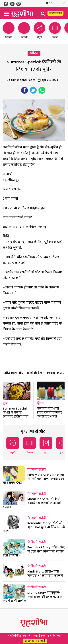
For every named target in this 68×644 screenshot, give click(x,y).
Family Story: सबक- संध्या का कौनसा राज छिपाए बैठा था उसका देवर (33, 479)
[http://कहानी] (24, 32)
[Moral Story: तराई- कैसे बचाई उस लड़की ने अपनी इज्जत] (14, 498)
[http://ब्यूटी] (39, 32)
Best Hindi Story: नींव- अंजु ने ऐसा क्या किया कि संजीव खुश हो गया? (34, 551)
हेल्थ (62, 452)
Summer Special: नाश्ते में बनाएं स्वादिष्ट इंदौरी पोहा (16, 413)
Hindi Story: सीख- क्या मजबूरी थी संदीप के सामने (45, 574)
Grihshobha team (23, 80)
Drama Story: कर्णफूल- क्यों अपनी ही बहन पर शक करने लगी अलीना (33, 597)
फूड (5, 403)
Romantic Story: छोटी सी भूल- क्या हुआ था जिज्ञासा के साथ (34, 527)
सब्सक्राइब (55, 13)
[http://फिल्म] (55, 32)
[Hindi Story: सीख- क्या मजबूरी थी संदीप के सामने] (14, 570)
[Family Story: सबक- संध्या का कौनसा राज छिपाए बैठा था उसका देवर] (14, 474)
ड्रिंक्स (41, 403)
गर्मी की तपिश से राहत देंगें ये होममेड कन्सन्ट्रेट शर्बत (50, 413)
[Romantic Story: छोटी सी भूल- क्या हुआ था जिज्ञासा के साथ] (14, 522)
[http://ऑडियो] (9, 32)
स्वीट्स (34, 53)
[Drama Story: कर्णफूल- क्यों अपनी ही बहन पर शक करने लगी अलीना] (14, 591)
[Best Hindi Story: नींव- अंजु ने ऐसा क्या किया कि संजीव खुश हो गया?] (14, 546)
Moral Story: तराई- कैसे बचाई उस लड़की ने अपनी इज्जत (32, 503)
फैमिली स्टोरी (37, 470)
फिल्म (29, 452)
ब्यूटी (13, 452)
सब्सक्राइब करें (35, 641)
